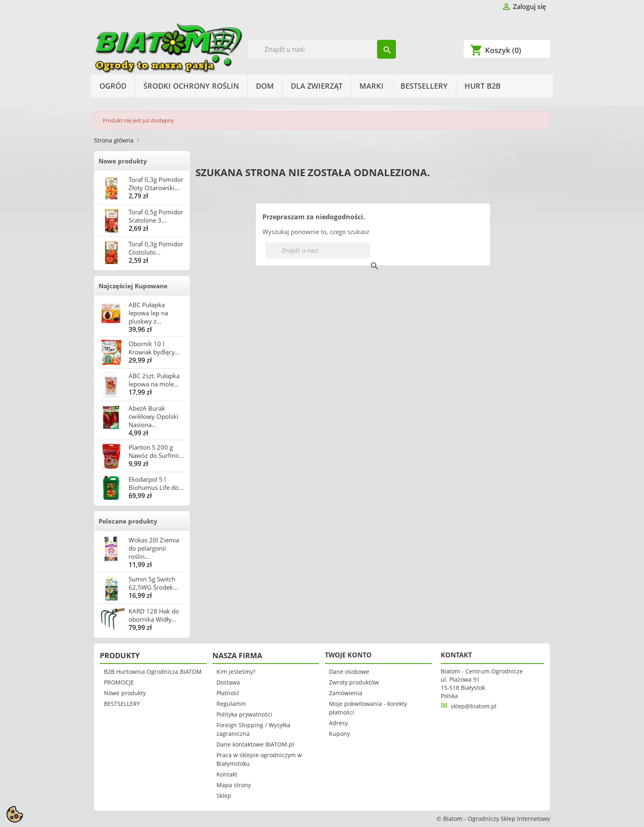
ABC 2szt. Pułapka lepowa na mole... (154, 380)
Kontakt (227, 774)
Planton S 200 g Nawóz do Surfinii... (156, 451)
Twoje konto (348, 655)
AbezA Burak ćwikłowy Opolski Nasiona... (153, 416)
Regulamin (231, 704)
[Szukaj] (322, 49)
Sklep (224, 796)
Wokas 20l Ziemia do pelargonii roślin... (154, 548)
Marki (371, 86)
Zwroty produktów (354, 682)
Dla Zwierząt (317, 86)
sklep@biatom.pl (474, 706)
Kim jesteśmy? (236, 672)
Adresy (338, 723)
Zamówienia (346, 693)
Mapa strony (234, 785)
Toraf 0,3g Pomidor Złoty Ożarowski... (156, 184)
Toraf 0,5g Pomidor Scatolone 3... (156, 216)
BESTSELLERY (424, 86)
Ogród (113, 86)
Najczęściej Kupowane (133, 286)
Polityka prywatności (244, 714)
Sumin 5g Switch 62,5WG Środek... (153, 583)
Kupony (339, 734)
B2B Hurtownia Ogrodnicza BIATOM (153, 672)
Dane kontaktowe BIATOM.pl (255, 744)
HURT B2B (483, 86)
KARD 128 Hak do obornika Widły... (154, 615)
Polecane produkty (128, 521)
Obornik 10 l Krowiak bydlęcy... (154, 348)
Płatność (228, 693)
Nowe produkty (123, 161)
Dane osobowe (349, 672)
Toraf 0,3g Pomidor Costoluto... (156, 248)
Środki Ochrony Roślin (191, 86)
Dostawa (228, 682)
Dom (265, 86)
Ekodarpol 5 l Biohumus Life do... (156, 483)
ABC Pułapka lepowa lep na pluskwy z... (148, 313)
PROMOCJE (119, 682)
